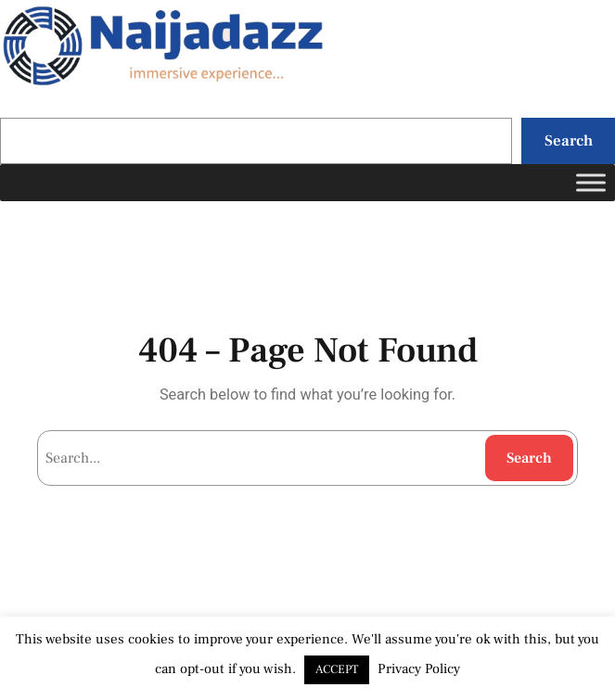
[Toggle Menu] (591, 183)
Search (569, 141)
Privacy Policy (419, 669)
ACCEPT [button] (337, 669)
